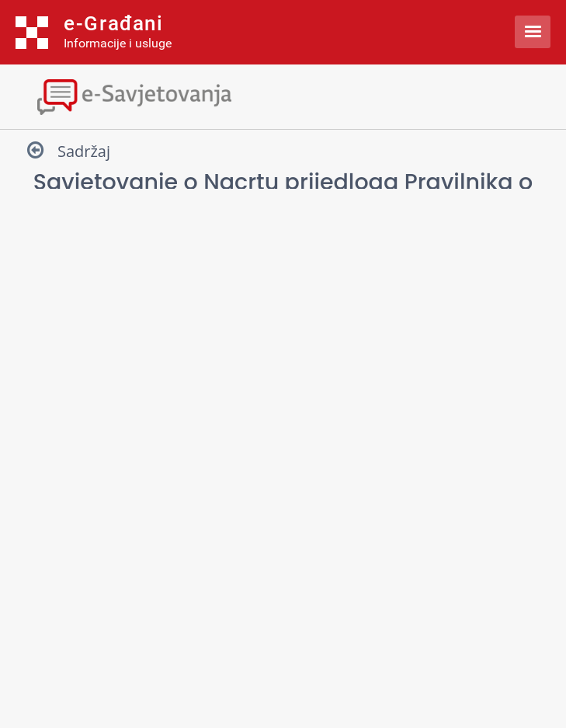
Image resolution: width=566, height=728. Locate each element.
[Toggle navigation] (283, 95)
